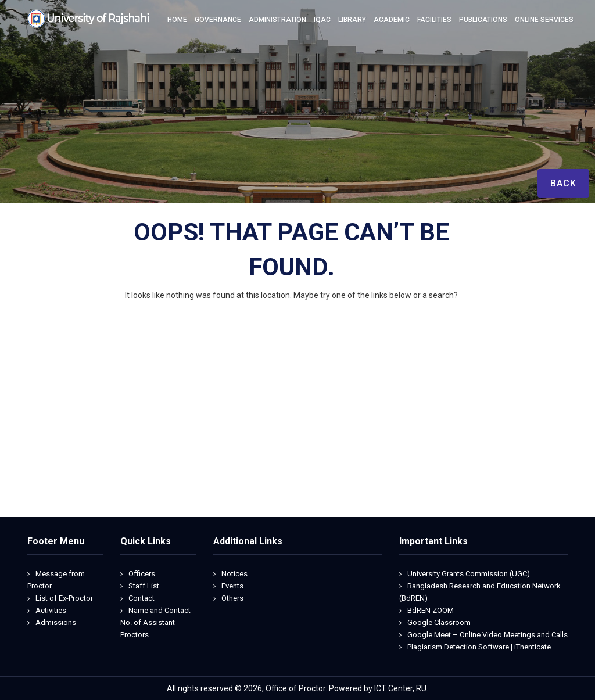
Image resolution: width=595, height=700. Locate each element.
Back (563, 183)
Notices (234, 574)
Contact (141, 598)
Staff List (144, 586)
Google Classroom (439, 622)
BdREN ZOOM (431, 610)
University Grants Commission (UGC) (469, 574)
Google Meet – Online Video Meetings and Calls (488, 635)
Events (232, 586)
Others (232, 598)
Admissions (56, 622)
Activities (51, 610)
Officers (142, 574)
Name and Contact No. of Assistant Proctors (155, 622)
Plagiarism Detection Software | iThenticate (479, 647)
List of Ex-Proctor (64, 598)
